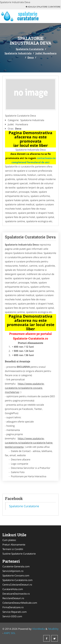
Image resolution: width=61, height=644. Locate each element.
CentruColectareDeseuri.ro (17, 585)
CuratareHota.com (13, 589)
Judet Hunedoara (46, 53)
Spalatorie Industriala (18, 53)
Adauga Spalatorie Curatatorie (43, 7)
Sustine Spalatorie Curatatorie (19, 554)
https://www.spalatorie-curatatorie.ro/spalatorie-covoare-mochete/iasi (25, 388)
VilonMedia (39, 629)
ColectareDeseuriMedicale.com (20, 603)
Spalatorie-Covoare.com (16, 575)
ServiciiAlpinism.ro (13, 571)
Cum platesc (9, 540)
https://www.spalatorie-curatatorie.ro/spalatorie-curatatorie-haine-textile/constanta (29, 443)
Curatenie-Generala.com (16, 566)
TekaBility (53, 629)
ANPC (7, 633)
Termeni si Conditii (13, 549)
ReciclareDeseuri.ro (13, 598)
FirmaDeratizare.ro (13, 607)
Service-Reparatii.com (15, 612)
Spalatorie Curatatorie (30, 49)
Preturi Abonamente (14, 544)
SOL (13, 633)
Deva (31, 57)
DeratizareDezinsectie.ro (16, 594)
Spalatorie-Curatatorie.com (17, 580)
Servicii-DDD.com (12, 616)
